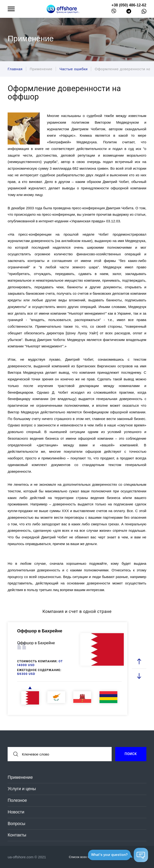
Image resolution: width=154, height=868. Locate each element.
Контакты (17, 835)
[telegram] (129, 12)
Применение (20, 777)
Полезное (17, 800)
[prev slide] (139, 661)
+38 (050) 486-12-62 (129, 5)
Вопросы (16, 824)
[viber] (114, 12)
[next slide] (139, 676)
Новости (16, 812)
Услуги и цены (22, 789)
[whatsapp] (144, 12)
